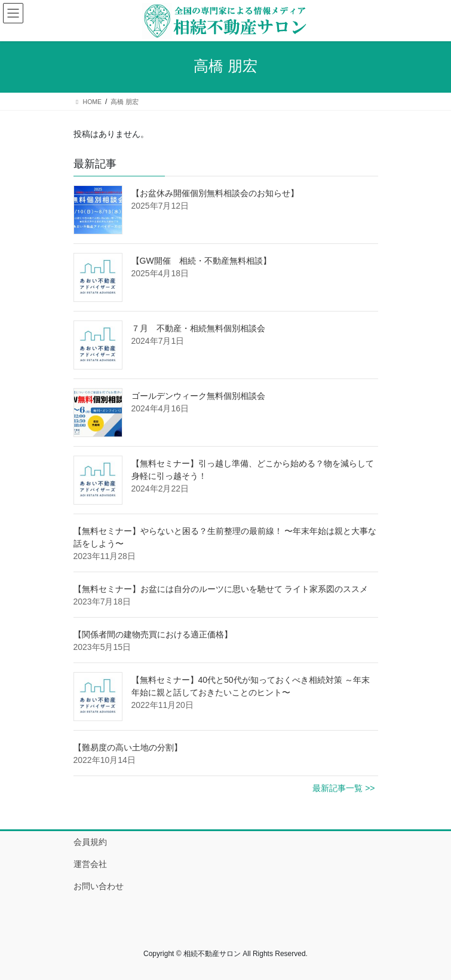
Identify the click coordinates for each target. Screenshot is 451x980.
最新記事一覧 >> (343, 788)
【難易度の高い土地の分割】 (128, 747)
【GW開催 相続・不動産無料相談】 (201, 261)
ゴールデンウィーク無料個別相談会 (198, 396)
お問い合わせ (99, 886)
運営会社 (90, 864)
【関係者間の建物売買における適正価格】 (153, 634)
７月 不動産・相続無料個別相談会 (198, 328)
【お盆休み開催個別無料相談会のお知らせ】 (215, 193)
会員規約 (90, 842)
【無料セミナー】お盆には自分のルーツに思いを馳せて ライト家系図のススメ (221, 589)
